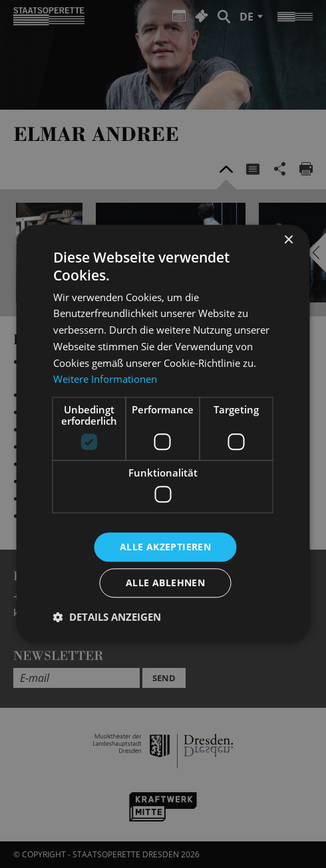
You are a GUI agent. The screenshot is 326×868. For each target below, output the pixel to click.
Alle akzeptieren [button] (165, 547)
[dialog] (163, 434)
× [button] (288, 240)
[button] (107, 617)
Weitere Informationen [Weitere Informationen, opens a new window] (105, 380)
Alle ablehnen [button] (165, 583)
